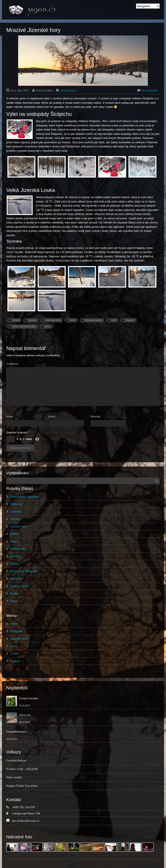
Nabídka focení (20, 639)
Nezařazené (18, 549)
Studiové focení (20, 586)
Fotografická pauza (16, 732)
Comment (12, 364)
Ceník (14, 646)
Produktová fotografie (24, 571)
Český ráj (16, 504)
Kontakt (15, 661)
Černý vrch (25, 715)
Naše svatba (14, 777)
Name (10, 417)
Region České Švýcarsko (22, 786)
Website (96, 417)
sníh (114, 320)
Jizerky (32, 320)
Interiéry (15, 519)
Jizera (16, 320)
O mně (14, 654)
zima (47, 326)
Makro (14, 541)
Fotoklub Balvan (16, 760)
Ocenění (15, 556)
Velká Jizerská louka (24, 326)
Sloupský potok (93, 320)
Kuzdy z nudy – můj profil (22, 769)
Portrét (14, 564)
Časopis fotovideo (29, 698)
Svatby (14, 593)
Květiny (15, 534)
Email (52, 417)
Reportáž (16, 579)
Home (14, 624)
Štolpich (130, 320)
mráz (73, 320)
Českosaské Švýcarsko (25, 497)
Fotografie (17, 631)
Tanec (14, 601)
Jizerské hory (68, 91)
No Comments (150, 91)
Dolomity (16, 512)
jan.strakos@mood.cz (26, 821)
